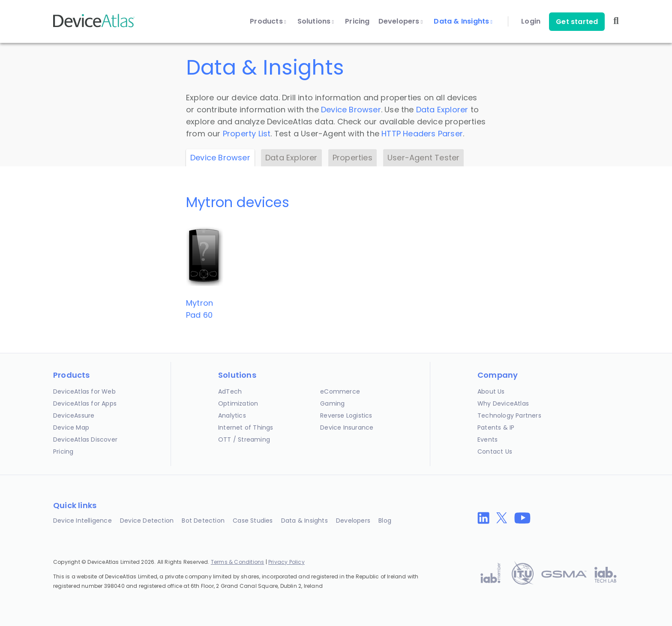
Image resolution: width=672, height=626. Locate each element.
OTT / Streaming (244, 439)
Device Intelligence (82, 521)
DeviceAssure (74, 415)
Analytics (232, 415)
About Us (491, 391)
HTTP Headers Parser (422, 134)
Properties (352, 158)
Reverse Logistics (346, 415)
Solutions (316, 21)
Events (487, 439)
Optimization (238, 403)
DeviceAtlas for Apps (85, 403)
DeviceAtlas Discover (85, 439)
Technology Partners (509, 415)
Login (531, 21)
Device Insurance (347, 427)
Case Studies (253, 521)
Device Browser (351, 110)
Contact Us (495, 451)
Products (268, 21)
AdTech (230, 391)
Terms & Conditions (238, 562)
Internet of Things (246, 427)
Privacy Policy (286, 562)
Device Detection (147, 521)
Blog (385, 521)
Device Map (71, 427)
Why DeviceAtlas (503, 403)
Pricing (357, 21)
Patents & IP (496, 427)
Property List (247, 134)
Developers (401, 21)
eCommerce (340, 391)
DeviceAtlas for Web (84, 391)
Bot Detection (203, 521)
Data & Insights (463, 21)
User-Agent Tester (423, 158)
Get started (577, 22)
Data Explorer (442, 110)
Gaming (332, 403)
